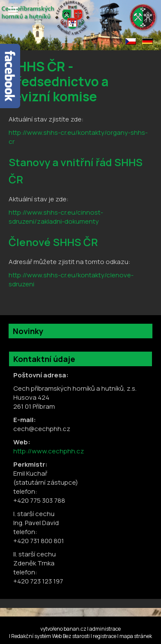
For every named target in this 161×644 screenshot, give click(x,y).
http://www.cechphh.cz (49, 451)
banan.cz (75, 629)
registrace (105, 636)
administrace (105, 629)
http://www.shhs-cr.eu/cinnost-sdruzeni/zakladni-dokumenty (56, 217)
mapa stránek (136, 636)
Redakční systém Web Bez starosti (50, 636)
